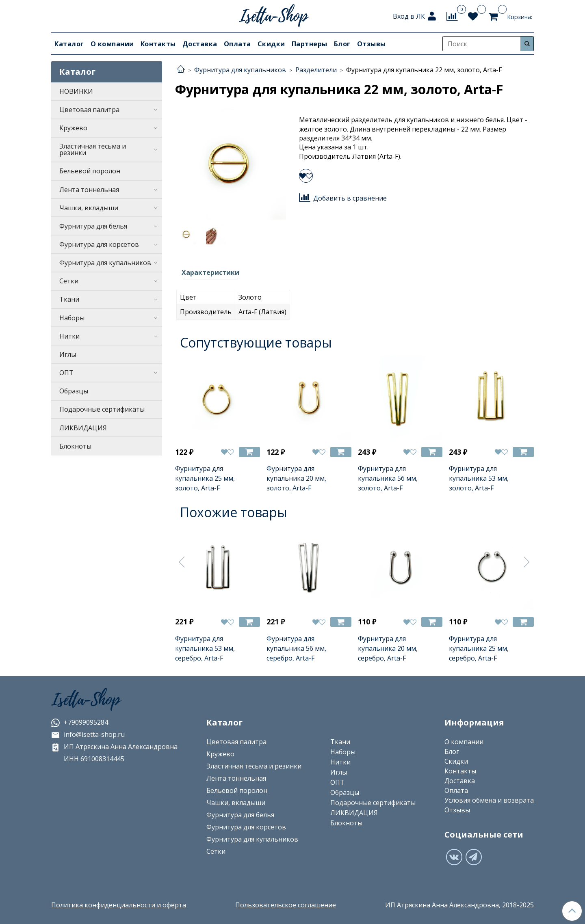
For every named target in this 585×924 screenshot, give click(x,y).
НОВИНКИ (76, 91)
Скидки (271, 44)
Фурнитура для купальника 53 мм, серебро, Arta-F (205, 648)
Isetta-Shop (86, 700)
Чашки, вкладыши (89, 208)
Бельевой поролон (90, 171)
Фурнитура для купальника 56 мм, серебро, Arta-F (296, 648)
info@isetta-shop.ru (88, 734)
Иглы (68, 354)
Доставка (200, 44)
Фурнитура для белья (93, 226)
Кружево (73, 128)
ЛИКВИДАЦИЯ (83, 428)
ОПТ (66, 373)
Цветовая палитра (89, 110)
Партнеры (310, 44)
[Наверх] (572, 911)
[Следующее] (527, 562)
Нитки (69, 336)
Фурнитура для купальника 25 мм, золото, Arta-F (205, 478)
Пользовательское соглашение (286, 905)
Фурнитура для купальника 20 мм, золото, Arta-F (296, 478)
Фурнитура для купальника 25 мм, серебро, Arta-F (479, 648)
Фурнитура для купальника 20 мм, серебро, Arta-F (388, 648)
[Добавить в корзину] (249, 452)
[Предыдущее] (182, 562)
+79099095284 (80, 722)
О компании (112, 44)
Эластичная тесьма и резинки (93, 149)
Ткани (69, 299)
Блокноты (75, 446)
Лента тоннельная (89, 190)
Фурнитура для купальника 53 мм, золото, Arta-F (479, 478)
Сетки (69, 281)
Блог (342, 44)
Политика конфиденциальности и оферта (119, 905)
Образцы (74, 391)
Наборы (72, 318)
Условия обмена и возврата (489, 800)
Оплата (237, 44)
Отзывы (372, 44)
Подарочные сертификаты (102, 409)
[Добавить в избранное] (306, 176)
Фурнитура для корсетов (99, 244)
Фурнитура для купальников (105, 263)
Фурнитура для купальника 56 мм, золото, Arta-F (388, 478)
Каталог (69, 44)
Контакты (158, 44)
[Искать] (527, 44)
